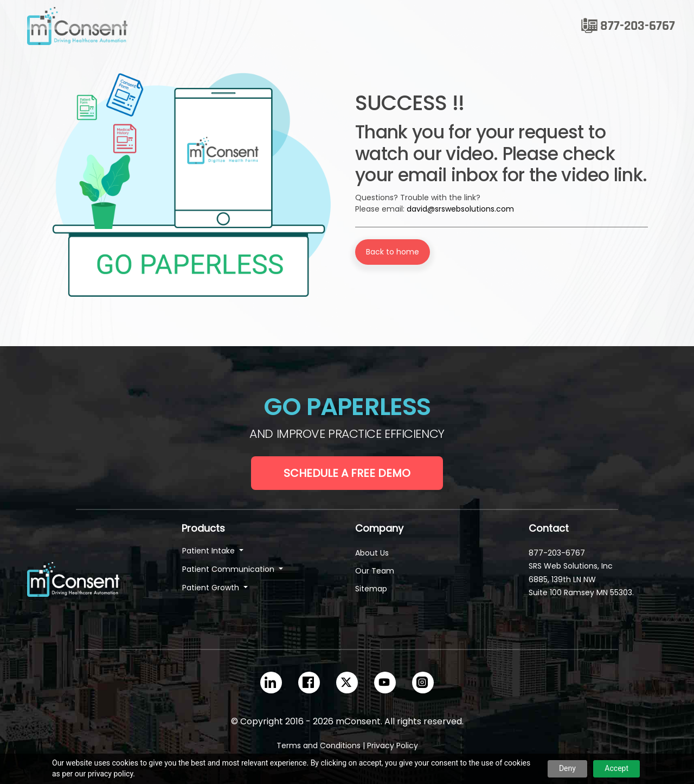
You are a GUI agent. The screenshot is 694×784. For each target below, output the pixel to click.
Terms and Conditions (319, 745)
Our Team (375, 571)
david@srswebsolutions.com (460, 209)
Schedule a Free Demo (347, 473)
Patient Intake (210, 551)
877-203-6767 (638, 26)
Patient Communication (229, 569)
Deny (567, 768)
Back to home (393, 252)
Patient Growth (212, 588)
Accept (616, 768)
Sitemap (371, 589)
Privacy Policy (393, 745)
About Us (372, 553)
